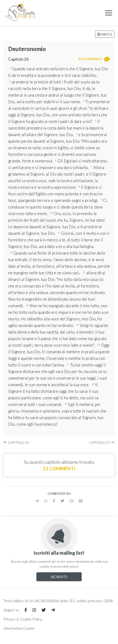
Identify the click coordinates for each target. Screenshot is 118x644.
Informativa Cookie (19, 628)
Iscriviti (59, 577)
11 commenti (59, 468)
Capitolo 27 (102, 442)
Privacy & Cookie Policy (23, 619)
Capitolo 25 (16, 442)
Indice (105, 34)
